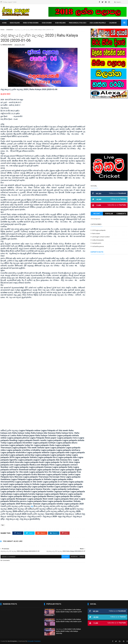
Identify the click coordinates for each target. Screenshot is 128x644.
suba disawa (47, 23)
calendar (113, 23)
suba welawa (60, 23)
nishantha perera (98, 246)
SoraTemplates (12, 641)
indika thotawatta (98, 240)
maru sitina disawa (31, 23)
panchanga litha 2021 (78, 23)
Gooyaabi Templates (34, 641)
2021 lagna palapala (98, 23)
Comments (121, 214)
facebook (74, 557)
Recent (97, 214)
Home (4, 23)
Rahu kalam (96, 233)
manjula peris (97, 243)
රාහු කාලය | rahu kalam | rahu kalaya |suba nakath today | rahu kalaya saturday (68, 631)
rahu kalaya (15, 23)
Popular (109, 214)
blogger (66, 557)
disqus (82, 557)
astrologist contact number (101, 237)
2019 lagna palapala (99, 230)
